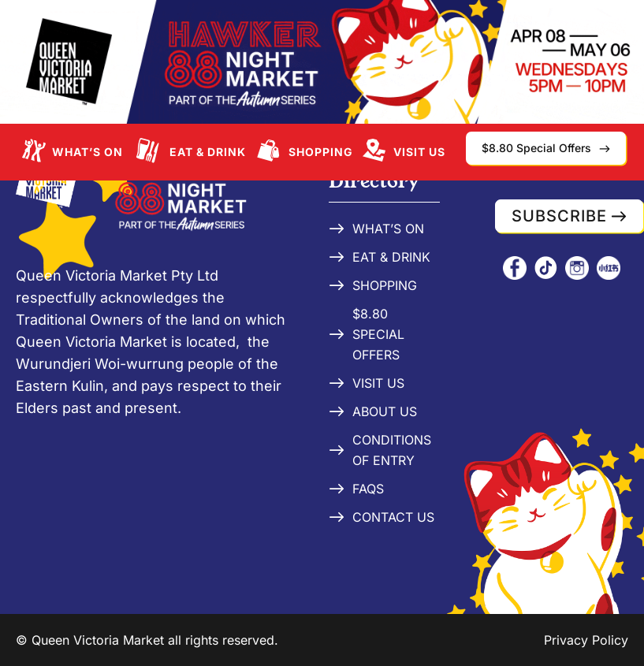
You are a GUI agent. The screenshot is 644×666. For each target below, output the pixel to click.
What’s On (87, 152)
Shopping (321, 152)
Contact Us (393, 517)
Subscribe (559, 216)
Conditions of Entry (392, 450)
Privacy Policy (586, 640)
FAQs (368, 489)
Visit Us (419, 152)
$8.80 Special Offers (378, 334)
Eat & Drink (208, 152)
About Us (385, 411)
